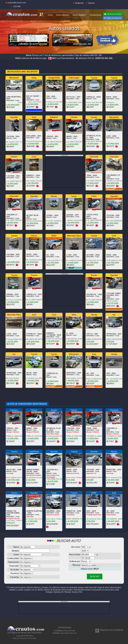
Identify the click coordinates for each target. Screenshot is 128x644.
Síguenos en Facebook (112, 630)
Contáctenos (95, 15)
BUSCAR (95, 576)
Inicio (50, 15)
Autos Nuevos (63, 15)
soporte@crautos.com (16, 3)
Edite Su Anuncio (113, 18)
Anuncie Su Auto (113, 14)
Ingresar (90, 3)
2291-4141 (16, 6)
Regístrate (78, 3)
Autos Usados (79, 15)
